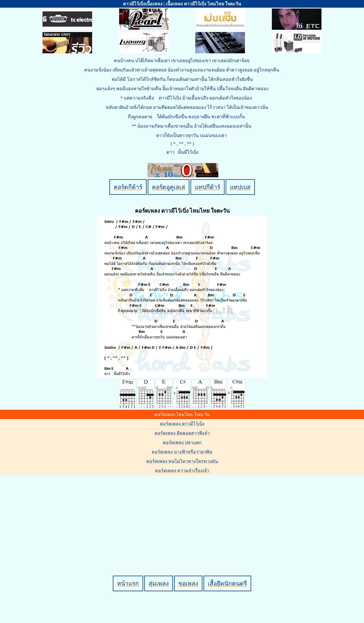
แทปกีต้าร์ (208, 187)
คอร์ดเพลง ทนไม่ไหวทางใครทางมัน (182, 461)
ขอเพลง (188, 583)
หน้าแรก (128, 583)
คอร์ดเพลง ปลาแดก (182, 443)
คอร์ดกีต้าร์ (128, 187)
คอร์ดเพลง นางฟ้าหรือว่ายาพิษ (182, 452)
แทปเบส (240, 187)
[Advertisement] (183, 516)
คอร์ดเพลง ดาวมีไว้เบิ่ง (182, 424)
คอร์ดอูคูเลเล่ (169, 187)
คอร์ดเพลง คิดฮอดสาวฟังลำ (182, 433)
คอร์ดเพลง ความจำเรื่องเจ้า (182, 471)
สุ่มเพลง (159, 583)
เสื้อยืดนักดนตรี (227, 583)
